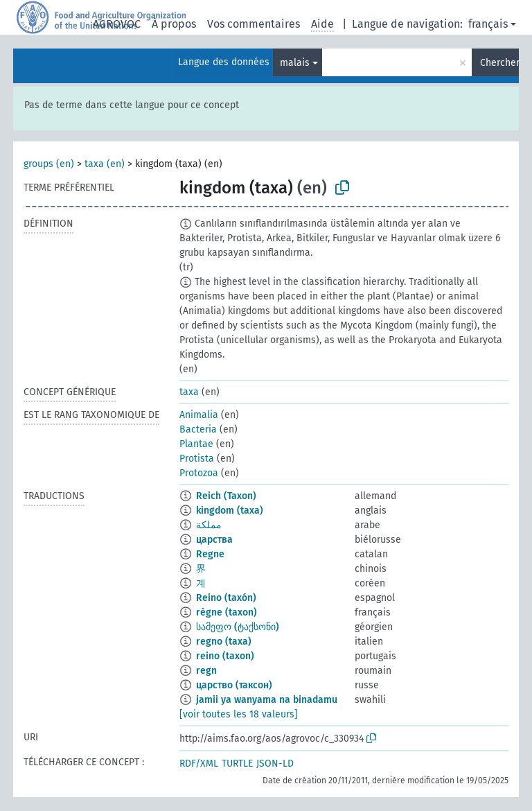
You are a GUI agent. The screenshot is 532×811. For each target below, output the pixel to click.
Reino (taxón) (226, 598)
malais (295, 63)
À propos (174, 24)
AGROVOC (117, 24)
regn (206, 671)
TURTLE (237, 764)
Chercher (499, 63)
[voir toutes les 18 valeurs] (239, 714)
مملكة (209, 525)
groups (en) (49, 164)
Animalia (199, 415)
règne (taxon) (227, 612)
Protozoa (199, 473)
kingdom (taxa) (230, 511)
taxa (189, 392)
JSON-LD (275, 764)
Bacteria (198, 429)
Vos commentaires (254, 24)
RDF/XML (199, 764)
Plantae (196, 444)
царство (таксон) (234, 685)
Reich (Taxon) (226, 496)
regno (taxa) (224, 642)
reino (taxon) (225, 656)
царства (214, 540)
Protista (197, 459)
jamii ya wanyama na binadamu (267, 700)
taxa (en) (105, 164)
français (488, 24)
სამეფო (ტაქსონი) (238, 627)
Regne (210, 554)
